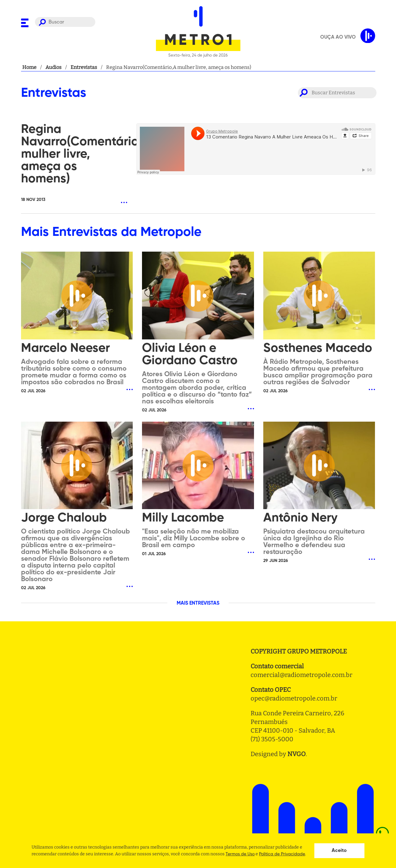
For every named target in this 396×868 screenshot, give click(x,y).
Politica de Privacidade (282, 854)
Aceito (339, 851)
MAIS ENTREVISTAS (198, 603)
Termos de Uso (240, 854)
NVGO (297, 754)
